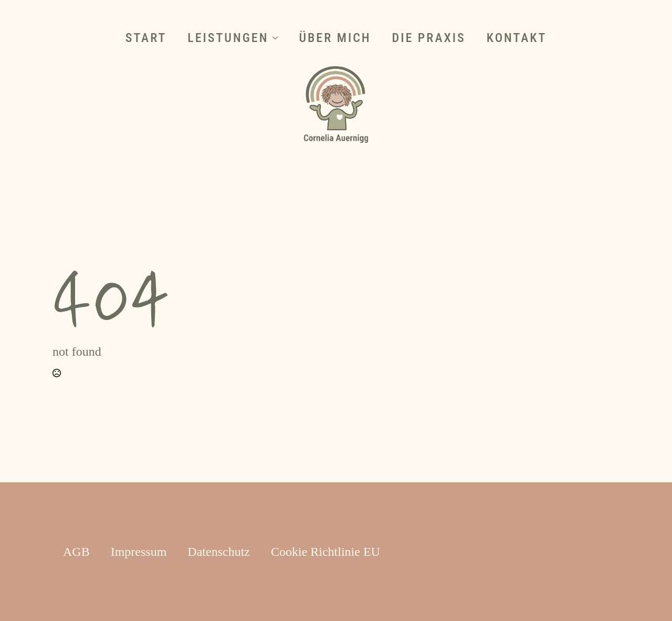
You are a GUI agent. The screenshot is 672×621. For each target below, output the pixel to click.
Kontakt (517, 38)
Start (146, 38)
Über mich (335, 38)
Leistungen (228, 38)
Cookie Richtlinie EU (325, 552)
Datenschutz (219, 552)
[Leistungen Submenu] (278, 38)
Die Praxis (429, 38)
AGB (76, 552)
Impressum (139, 552)
